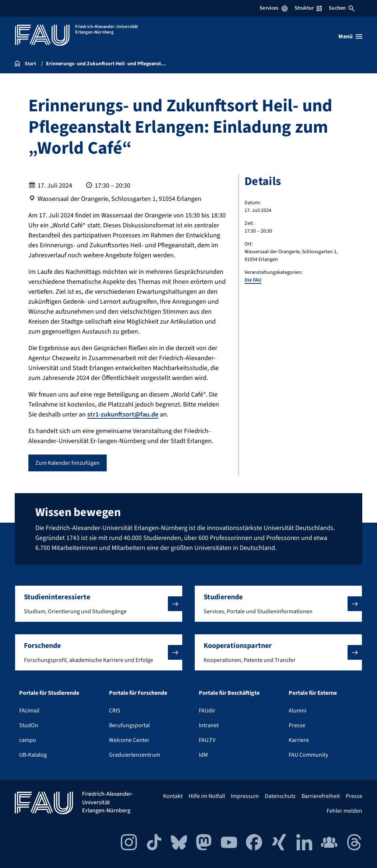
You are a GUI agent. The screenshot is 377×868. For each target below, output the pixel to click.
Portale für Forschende (138, 693)
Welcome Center (129, 740)
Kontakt (173, 796)
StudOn (29, 725)
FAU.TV (207, 740)
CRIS (115, 711)
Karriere (299, 740)
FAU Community (308, 755)
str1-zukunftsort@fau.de (123, 414)
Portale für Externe (313, 693)
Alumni (297, 711)
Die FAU (253, 280)
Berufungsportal (129, 725)
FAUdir (207, 711)
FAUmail (29, 711)
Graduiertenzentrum (135, 755)
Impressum (245, 796)
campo (28, 740)
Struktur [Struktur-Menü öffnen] (308, 8)
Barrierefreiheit (321, 796)
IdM (203, 755)
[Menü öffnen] (350, 36)
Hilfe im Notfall (207, 796)
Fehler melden (344, 811)
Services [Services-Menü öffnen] (273, 8)
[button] (99, 604)
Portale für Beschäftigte (229, 693)
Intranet (209, 725)
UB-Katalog (33, 755)
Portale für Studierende (49, 693)
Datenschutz (280, 796)
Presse (297, 725)
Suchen (342, 8)
